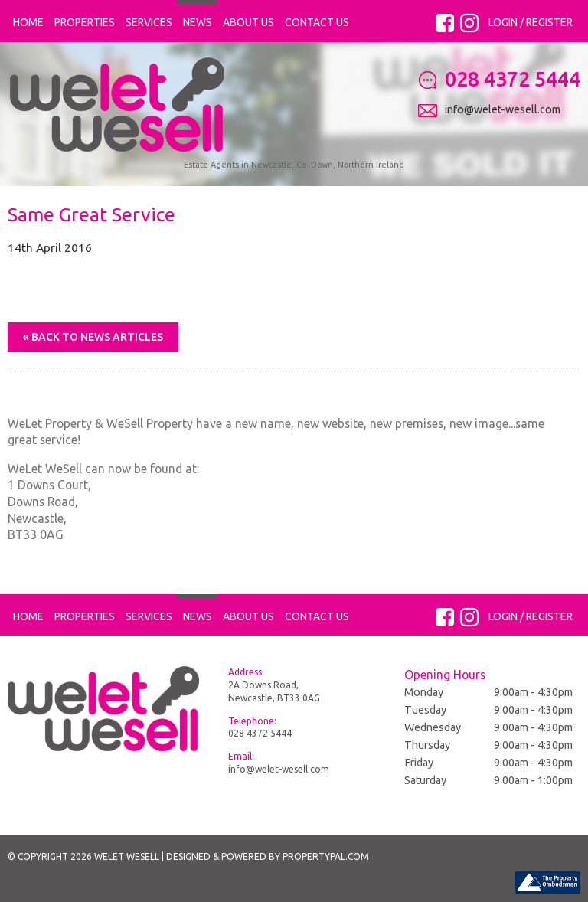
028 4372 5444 (260, 733)
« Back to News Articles (93, 337)
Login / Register (531, 22)
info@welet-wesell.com (279, 769)
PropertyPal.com (326, 856)
